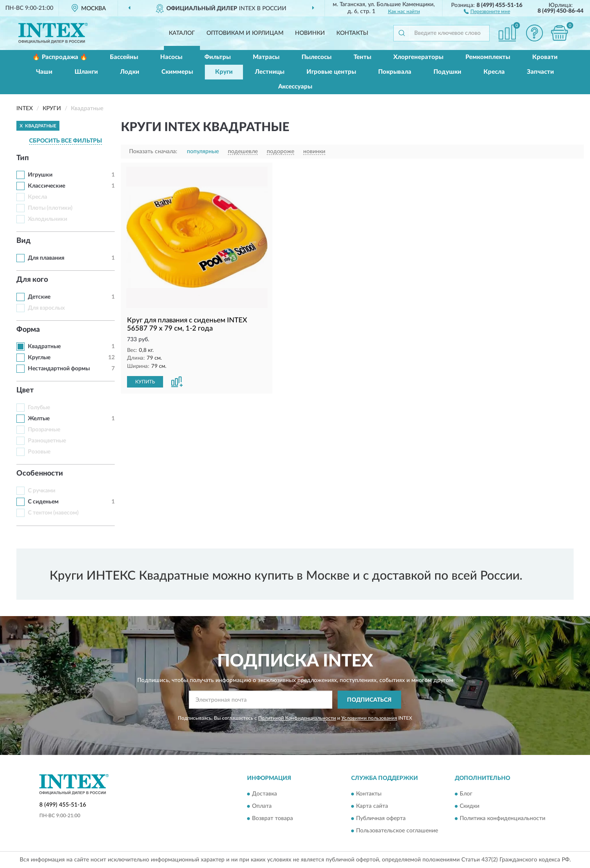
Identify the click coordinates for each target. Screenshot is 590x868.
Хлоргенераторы (418, 57)
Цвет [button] (25, 390)
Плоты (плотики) (50, 208)
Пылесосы (317, 57)
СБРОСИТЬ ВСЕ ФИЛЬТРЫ (66, 141)
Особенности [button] (40, 474)
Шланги (86, 72)
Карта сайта (372, 806)
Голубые (39, 408)
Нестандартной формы (59, 369)
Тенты (362, 57)
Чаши (44, 72)
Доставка (264, 794)
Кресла (494, 72)
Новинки (310, 33)
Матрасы (266, 57)
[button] (487, 11)
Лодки (130, 72)
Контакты (352, 33)
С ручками (42, 491)
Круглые (39, 358)
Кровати (545, 57)
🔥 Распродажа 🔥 (60, 57)
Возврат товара (272, 818)
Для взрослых (46, 308)
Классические (47, 186)
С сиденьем (43, 502)
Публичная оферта (381, 818)
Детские (39, 297)
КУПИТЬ (145, 382)
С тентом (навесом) (53, 513)
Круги (224, 72)
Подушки (447, 72)
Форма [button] (28, 330)
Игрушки (40, 175)
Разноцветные (47, 441)
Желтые (39, 419)
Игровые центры (331, 72)
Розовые (39, 452)
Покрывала (395, 72)
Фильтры (218, 57)
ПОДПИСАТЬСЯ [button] (369, 700)
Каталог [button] (182, 33)
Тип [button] (23, 158)
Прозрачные (44, 430)
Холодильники (48, 219)
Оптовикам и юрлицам (245, 33)
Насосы (171, 57)
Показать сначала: (153, 152)
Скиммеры (177, 72)
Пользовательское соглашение (397, 831)
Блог (466, 794)
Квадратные (44, 347)
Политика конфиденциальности (503, 818)
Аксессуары (295, 87)
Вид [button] (24, 241)
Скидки (470, 806)
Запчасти (540, 72)
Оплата (262, 806)
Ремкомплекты (488, 57)
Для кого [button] (32, 280)
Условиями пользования (369, 718)
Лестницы (270, 72)
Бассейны (124, 57)
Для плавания (46, 258)
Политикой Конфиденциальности (297, 718)
